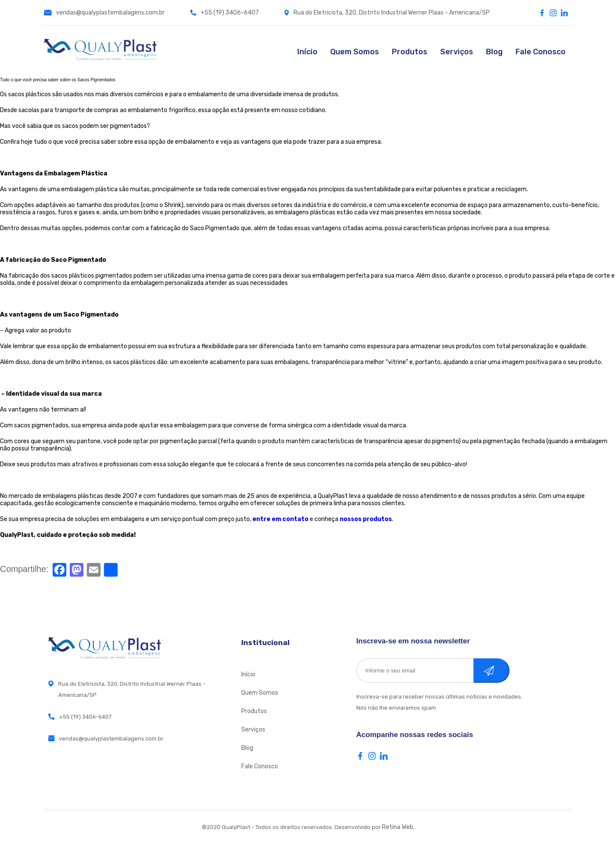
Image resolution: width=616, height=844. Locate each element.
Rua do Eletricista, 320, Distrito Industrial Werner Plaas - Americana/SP (387, 13)
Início (307, 52)
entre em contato (280, 519)
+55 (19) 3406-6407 (225, 13)
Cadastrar (500, 671)
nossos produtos (366, 519)
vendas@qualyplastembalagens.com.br (104, 13)
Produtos (410, 52)
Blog (494, 52)
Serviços (457, 52)
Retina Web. (398, 827)
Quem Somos (355, 52)
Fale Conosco (540, 52)
